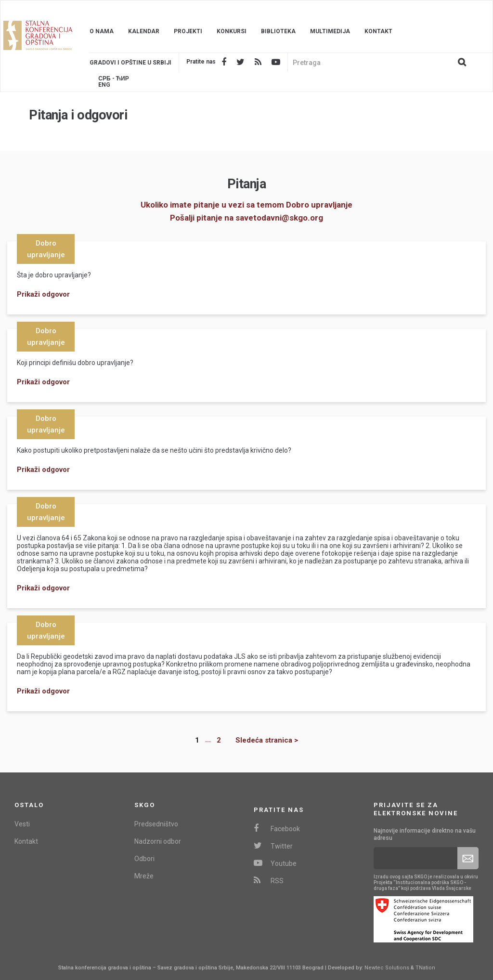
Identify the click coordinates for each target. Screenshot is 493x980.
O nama (102, 31)
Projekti (188, 31)
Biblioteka (278, 31)
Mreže (144, 876)
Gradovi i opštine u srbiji (130, 63)
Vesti (22, 824)
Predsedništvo (156, 824)
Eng (104, 85)
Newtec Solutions (387, 968)
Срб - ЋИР (113, 79)
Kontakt (378, 31)
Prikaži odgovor (43, 294)
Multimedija (330, 31)
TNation (425, 968)
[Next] (259, 740)
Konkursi (232, 31)
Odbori (144, 859)
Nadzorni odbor (158, 841)
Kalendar (144, 31)
